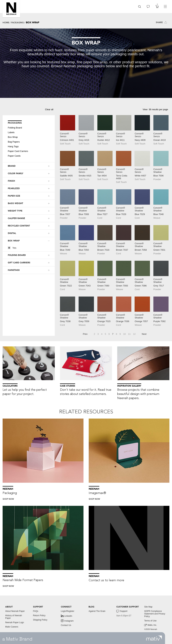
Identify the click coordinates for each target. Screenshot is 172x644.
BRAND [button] (12, 166)
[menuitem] (140, 7)
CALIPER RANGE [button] (16, 218)
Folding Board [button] (15, 128)
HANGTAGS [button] (14, 270)
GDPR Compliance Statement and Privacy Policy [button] (155, 614)
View (145, 109)
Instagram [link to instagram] (67, 621)
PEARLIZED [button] (14, 188)
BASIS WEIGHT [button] (15, 203)
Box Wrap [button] (13, 137)
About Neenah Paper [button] (15, 611)
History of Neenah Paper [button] (14, 617)
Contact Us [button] (66, 625)
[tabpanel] (86, 63)
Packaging (18, 23)
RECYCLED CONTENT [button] (19, 226)
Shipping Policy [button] (40, 620)
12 (134, 334)
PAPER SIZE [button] (14, 196)
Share (161, 22)
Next (144, 334)
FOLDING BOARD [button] (17, 255)
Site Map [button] (148, 607)
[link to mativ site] (154, 638)
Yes (12, 248)
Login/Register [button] (68, 611)
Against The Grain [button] (97, 611)
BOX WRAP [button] (14, 241)
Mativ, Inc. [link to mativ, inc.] (151, 625)
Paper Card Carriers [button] (18, 151)
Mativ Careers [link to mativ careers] (12, 627)
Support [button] (122, 611)
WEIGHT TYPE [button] (15, 211)
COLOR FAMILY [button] (16, 173)
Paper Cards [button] (14, 156)
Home (6, 23)
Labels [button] (11, 132)
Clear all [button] (49, 109)
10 (124, 334)
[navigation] (165, 7)
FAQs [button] (36, 611)
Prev (85, 334)
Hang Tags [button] (13, 146)
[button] (11, 9)
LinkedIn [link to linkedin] (67, 616)
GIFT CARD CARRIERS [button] (19, 263)
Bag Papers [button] (14, 142)
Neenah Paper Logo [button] (15, 622)
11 (129, 334)
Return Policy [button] (39, 615)
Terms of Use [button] (150, 621)
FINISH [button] (11, 181)
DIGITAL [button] (12, 233)
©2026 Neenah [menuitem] (151, 629)
